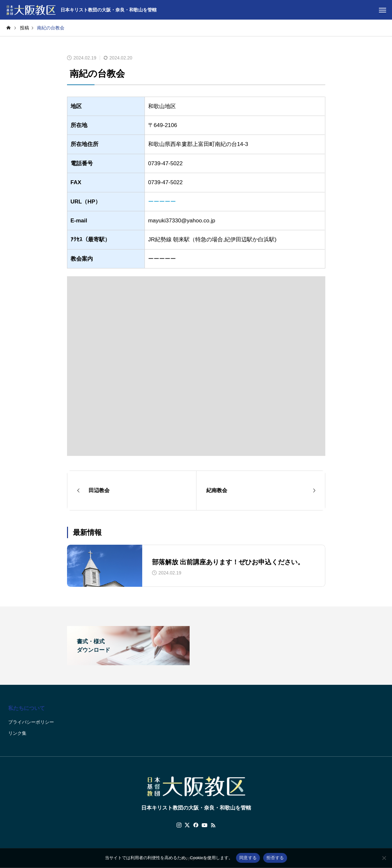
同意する (248, 858)
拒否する (275, 858)
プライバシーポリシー (31, 722)
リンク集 (17, 733)
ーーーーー (162, 202)
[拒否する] (384, 858)
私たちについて (26, 708)
